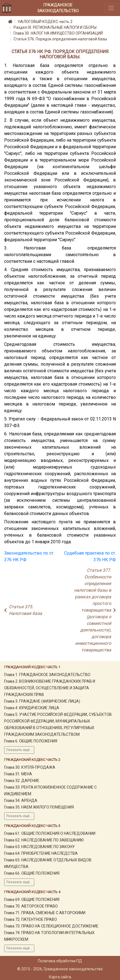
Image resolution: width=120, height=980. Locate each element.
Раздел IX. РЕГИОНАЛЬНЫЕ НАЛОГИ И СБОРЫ (55, 27)
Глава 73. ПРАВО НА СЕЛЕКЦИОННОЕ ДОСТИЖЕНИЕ (51, 926)
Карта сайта (60, 977)
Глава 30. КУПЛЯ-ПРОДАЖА (30, 767)
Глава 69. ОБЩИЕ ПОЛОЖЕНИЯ (32, 900)
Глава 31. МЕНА (18, 774)
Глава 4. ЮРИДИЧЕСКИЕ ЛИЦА (32, 708)
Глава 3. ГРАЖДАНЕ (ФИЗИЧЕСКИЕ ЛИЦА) (42, 701)
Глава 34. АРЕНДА (21, 800)
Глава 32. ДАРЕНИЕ (22, 781)
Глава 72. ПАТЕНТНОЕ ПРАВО (31, 919)
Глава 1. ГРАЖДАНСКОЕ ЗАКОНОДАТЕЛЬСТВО (47, 675)
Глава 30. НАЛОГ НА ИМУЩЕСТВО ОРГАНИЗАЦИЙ (58, 33)
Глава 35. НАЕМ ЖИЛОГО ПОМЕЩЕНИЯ (39, 807)
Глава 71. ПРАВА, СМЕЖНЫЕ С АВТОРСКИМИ (45, 913)
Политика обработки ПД (60, 961)
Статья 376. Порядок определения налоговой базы (60, 39)
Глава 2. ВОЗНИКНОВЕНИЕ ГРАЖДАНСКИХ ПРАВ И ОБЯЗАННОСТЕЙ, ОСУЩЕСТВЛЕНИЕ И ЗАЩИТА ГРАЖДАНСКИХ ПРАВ (50, 688)
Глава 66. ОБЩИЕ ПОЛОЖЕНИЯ (32, 873)
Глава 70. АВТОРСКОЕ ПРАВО (31, 906)
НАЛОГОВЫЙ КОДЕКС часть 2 (45, 22)
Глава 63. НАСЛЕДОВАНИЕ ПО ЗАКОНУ (39, 847)
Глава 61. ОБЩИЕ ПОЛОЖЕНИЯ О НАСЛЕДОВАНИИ (50, 833)
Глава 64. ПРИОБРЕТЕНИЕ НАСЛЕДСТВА (41, 853)
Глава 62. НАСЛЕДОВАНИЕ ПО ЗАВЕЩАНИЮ (44, 840)
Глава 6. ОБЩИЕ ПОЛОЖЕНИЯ (31, 741)
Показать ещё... (19, 750)
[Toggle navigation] (111, 8)
